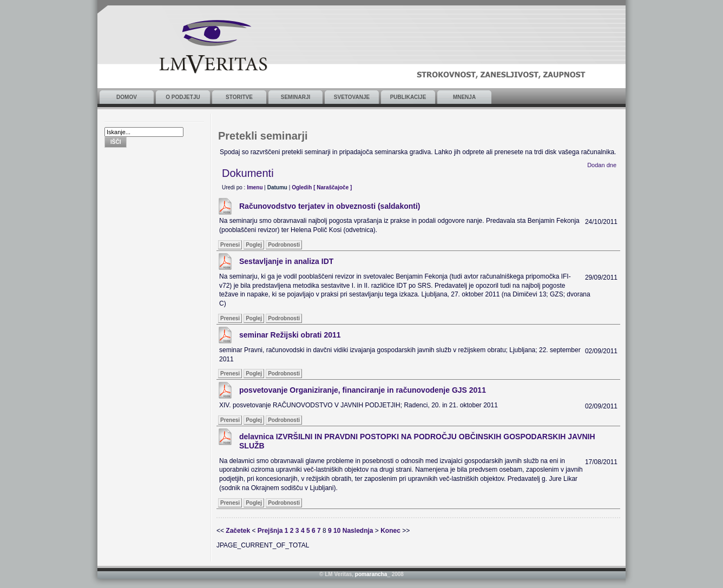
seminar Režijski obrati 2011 (290, 335)
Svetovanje (352, 97)
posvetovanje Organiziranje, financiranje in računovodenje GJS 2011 (363, 390)
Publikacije (408, 97)
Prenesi (230, 245)
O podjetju (183, 97)
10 (337, 531)
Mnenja (464, 97)
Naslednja (358, 531)
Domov (127, 97)
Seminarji (295, 97)
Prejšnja (270, 531)
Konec (390, 531)
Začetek (238, 531)
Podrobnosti (284, 245)
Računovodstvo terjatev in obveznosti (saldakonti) (330, 206)
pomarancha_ (373, 574)
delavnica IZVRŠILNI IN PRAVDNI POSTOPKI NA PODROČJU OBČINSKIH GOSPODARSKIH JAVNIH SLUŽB (417, 441)
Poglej (254, 245)
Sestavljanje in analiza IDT (286, 261)
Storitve (239, 97)
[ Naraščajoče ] (333, 187)
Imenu (255, 187)
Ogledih (302, 187)
